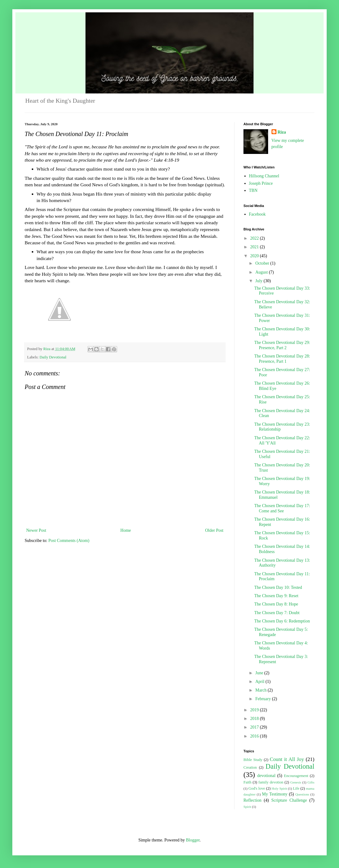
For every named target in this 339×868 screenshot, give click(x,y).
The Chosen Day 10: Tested (278, 587)
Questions (302, 794)
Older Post (214, 530)
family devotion (271, 782)
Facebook (257, 214)
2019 (255, 710)
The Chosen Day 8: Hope (276, 604)
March (261, 690)
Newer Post (36, 530)
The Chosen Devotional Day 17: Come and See (282, 508)
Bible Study (253, 760)
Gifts (311, 782)
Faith (247, 782)
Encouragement (296, 776)
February (263, 699)
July (259, 281)
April (260, 682)
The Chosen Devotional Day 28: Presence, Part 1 (282, 359)
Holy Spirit (279, 788)
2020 (255, 256)
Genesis (296, 782)
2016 (255, 736)
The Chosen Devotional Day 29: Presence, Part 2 (282, 345)
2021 (255, 247)
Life (296, 788)
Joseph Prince (261, 183)
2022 (255, 238)
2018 (255, 719)
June (260, 673)
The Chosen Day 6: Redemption (282, 621)
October (263, 263)
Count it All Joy (287, 759)
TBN (253, 190)
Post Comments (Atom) (69, 541)
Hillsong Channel (264, 176)
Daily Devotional (53, 357)
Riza (282, 132)
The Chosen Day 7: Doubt (277, 613)
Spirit (247, 807)
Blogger (193, 840)
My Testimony (275, 794)
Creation (250, 767)
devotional (266, 776)
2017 (255, 727)
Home (126, 530)
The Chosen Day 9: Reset (276, 596)
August (262, 272)
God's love (257, 788)
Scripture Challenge (289, 800)
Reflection (252, 800)
